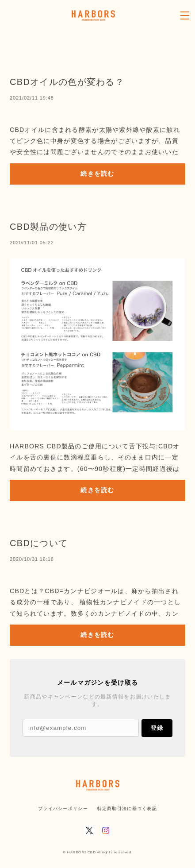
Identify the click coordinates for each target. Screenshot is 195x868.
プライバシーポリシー (63, 808)
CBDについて (39, 543)
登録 (157, 728)
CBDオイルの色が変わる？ (67, 82)
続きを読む (97, 174)
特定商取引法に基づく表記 (127, 808)
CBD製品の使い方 (48, 227)
